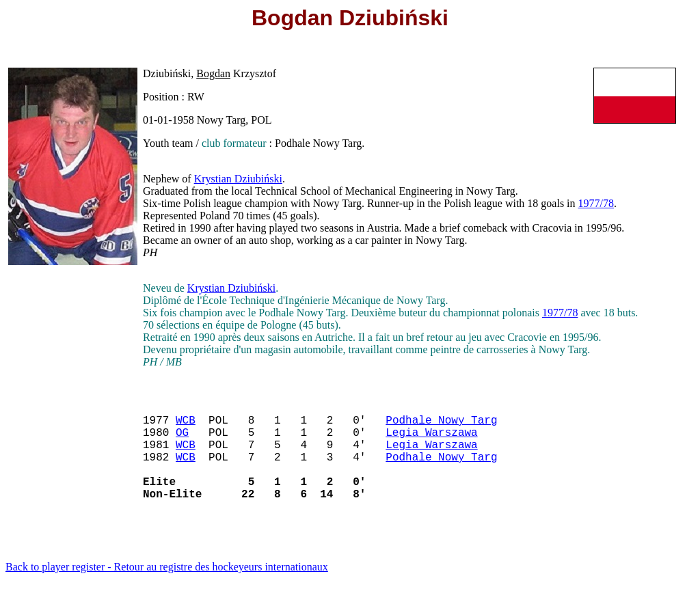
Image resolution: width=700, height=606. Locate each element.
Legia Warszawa (431, 440)
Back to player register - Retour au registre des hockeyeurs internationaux (167, 589)
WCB (186, 425)
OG (182, 440)
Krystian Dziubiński (238, 179)
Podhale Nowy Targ (441, 425)
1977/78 (596, 203)
